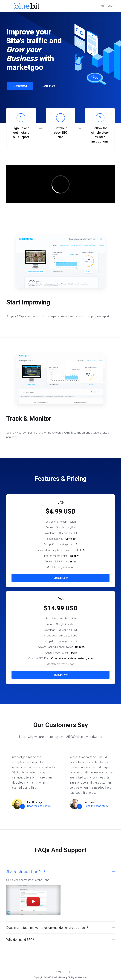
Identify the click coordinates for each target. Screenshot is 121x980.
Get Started (19, 86)
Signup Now (60, 576)
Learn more (48, 86)
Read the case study (39, 804)
